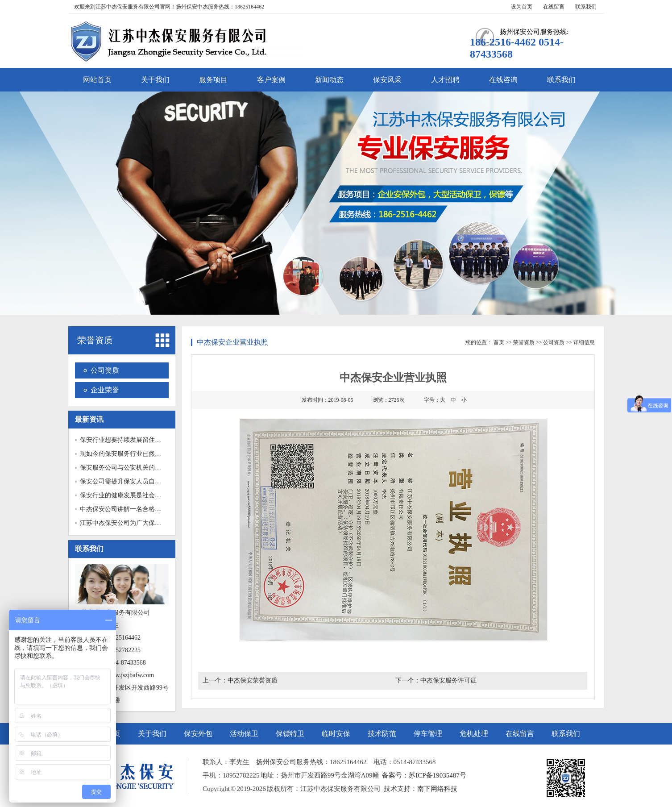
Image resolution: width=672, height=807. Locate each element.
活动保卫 (244, 734)
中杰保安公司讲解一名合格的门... (126, 509)
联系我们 (586, 7)
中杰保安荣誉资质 (253, 680)
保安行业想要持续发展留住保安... (126, 440)
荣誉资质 (95, 340)
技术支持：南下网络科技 (421, 789)
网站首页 (97, 80)
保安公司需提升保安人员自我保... (126, 481)
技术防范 (382, 734)
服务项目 (213, 80)
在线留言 (554, 7)
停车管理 (428, 734)
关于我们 (155, 80)
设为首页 (522, 7)
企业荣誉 (105, 390)
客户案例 (271, 80)
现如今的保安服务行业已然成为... (126, 454)
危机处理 (474, 734)
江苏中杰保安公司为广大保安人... (126, 523)
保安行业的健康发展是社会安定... (126, 495)
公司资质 (105, 370)
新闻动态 (329, 80)
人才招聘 (445, 80)
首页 (499, 342)
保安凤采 (387, 80)
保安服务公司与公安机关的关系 (124, 468)
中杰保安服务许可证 (448, 680)
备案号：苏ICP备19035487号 (424, 775)
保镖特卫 (290, 734)
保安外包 (198, 734)
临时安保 (336, 734)
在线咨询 (503, 80)
